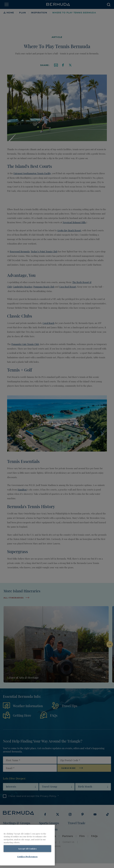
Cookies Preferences (27, 862)
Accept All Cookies (27, 854)
